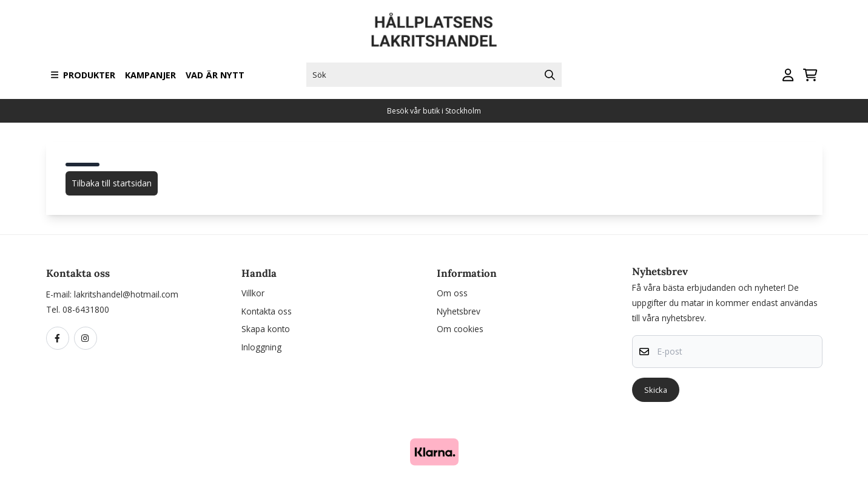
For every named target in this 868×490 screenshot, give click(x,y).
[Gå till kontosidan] (788, 75)
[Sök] (434, 75)
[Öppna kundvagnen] (810, 75)
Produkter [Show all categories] (83, 75)
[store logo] (434, 30)
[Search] (550, 75)
